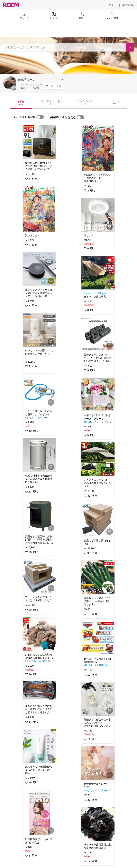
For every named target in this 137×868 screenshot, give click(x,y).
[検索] (130, 47)
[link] (39, 142)
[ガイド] (112, 5)
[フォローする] (54, 86)
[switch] (40, 117)
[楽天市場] (128, 5)
